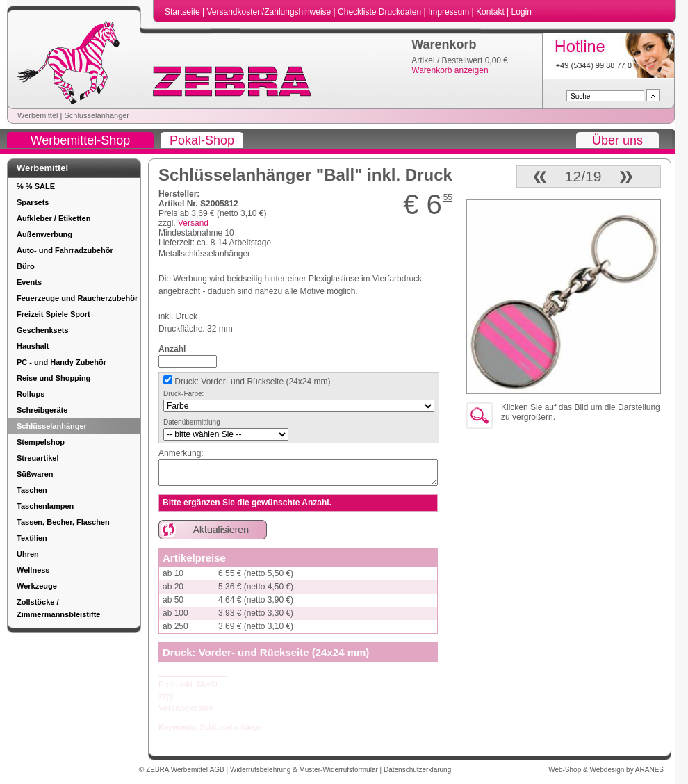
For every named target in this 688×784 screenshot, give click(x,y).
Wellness (33, 570)
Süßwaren (35, 474)
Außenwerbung (44, 234)
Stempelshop (41, 442)
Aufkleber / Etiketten (54, 218)
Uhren (28, 554)
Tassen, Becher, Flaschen (63, 522)
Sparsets (33, 202)
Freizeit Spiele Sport (54, 314)
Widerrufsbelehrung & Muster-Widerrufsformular (305, 770)
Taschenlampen (45, 506)
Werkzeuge (37, 586)
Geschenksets (43, 330)
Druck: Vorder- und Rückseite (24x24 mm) (251, 382)
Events (29, 282)
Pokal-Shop (202, 140)
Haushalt (33, 346)
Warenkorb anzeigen (450, 70)
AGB (218, 770)
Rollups (31, 394)
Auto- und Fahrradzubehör (65, 250)
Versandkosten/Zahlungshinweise (270, 12)
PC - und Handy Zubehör (62, 362)
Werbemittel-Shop (81, 140)
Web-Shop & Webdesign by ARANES (606, 770)
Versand (193, 223)
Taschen (32, 490)
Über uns (617, 140)
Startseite (183, 12)
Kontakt (491, 12)
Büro (26, 266)
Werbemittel (38, 115)
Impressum (450, 12)
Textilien (32, 538)
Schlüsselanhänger (97, 115)
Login (522, 12)
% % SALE (36, 186)
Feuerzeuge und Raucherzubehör (77, 298)
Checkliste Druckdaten (380, 12)
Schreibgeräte (42, 410)
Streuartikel (38, 458)
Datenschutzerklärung (417, 770)
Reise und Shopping (54, 378)
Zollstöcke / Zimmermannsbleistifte (58, 608)
